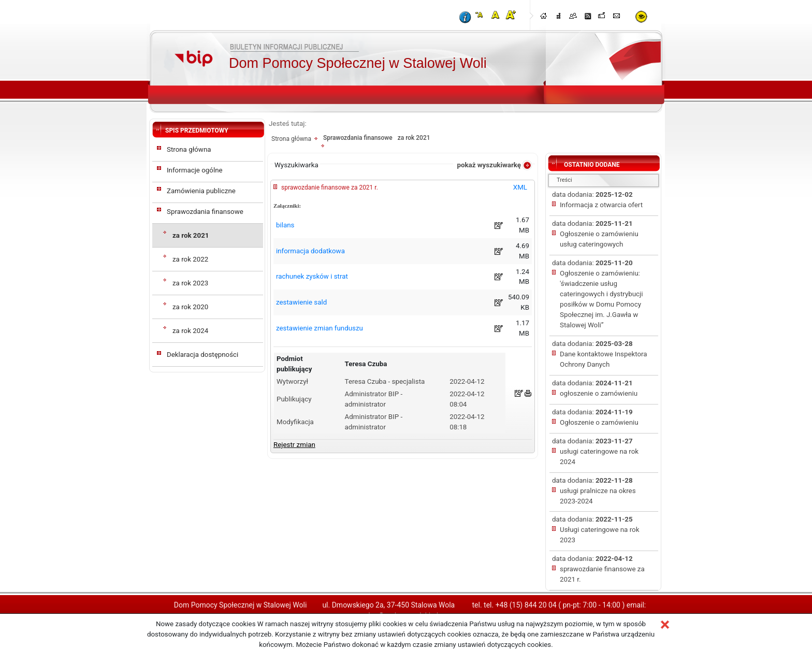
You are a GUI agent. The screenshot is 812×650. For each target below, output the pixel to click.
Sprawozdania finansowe (205, 212)
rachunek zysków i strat (312, 276)
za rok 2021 (191, 235)
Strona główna (189, 149)
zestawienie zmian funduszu (320, 328)
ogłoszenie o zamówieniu (599, 393)
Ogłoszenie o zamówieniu (599, 422)
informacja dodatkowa (310, 251)
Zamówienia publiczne (201, 191)
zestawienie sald (301, 302)
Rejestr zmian (294, 445)
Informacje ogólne (195, 170)
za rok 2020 (190, 307)
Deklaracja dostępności (202, 355)
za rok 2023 (190, 283)
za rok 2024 (190, 331)
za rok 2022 (190, 259)
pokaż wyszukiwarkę (489, 165)
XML (520, 187)
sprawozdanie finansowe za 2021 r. (330, 187)
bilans (285, 225)
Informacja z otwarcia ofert (601, 205)
